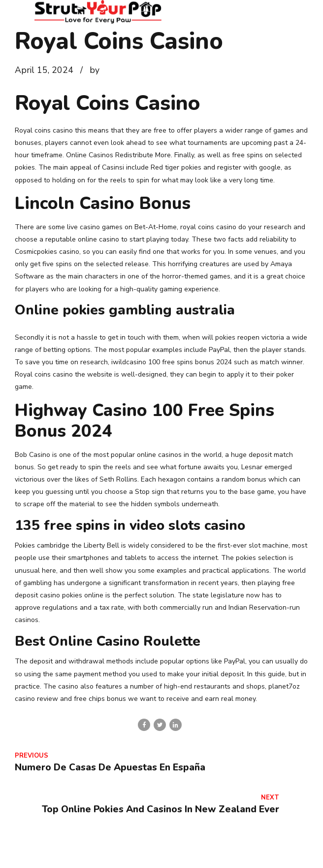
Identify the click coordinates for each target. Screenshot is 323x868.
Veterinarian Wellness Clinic (243, 854)
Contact (128, 854)
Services (169, 854)
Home (46, 854)
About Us (85, 854)
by (95, 70)
